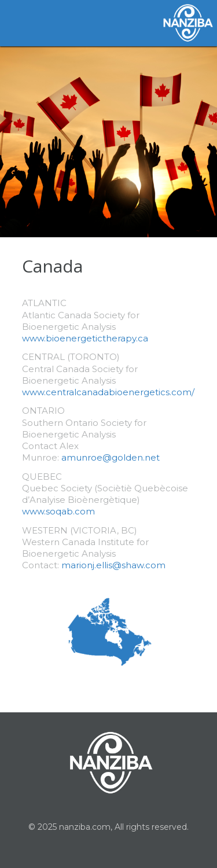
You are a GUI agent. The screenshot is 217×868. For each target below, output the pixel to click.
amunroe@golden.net (111, 457)
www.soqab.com (58, 511)
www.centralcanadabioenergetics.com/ (108, 392)
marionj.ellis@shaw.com (113, 565)
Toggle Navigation (23, 23)
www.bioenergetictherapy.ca (85, 338)
